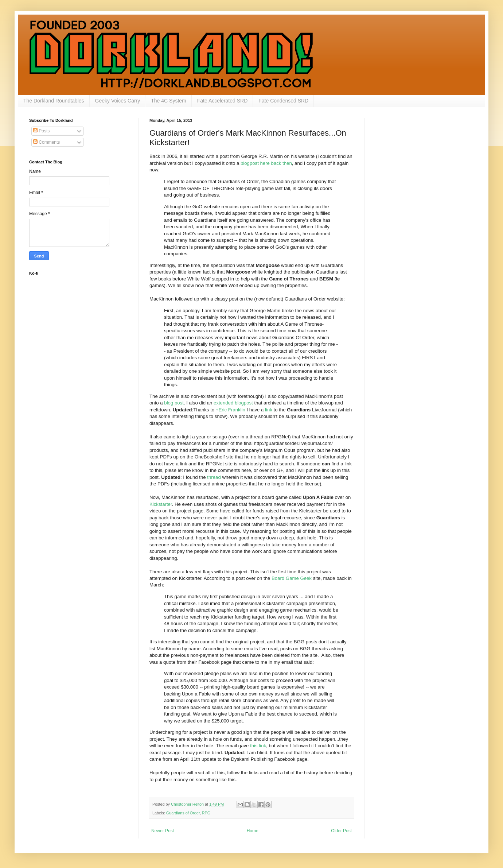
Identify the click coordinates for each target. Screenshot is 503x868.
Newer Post (163, 831)
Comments (46, 142)
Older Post (341, 831)
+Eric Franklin (231, 410)
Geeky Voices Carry (118, 101)
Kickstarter (161, 504)
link (269, 410)
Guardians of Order (183, 813)
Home (253, 831)
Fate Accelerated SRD (223, 101)
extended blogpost (233, 403)
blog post (174, 403)
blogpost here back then (266, 163)
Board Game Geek (292, 578)
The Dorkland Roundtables (54, 101)
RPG (206, 813)
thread (214, 477)
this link (258, 746)
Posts (41, 131)
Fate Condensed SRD (283, 101)
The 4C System (168, 101)
